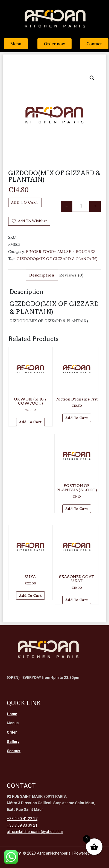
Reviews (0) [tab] (71, 275)
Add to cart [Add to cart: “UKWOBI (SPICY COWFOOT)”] (30, 422)
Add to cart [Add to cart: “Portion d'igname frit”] (77, 418)
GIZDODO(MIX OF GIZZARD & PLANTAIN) (57, 259)
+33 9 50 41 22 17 (22, 819)
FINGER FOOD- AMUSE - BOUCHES (61, 252)
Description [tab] (42, 275)
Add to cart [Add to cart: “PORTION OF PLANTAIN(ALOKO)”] (77, 509)
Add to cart (25, 202)
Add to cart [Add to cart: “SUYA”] (30, 596)
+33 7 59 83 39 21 (22, 825)
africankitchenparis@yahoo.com (35, 832)
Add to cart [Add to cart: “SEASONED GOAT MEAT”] (77, 600)
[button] (92, 78)
